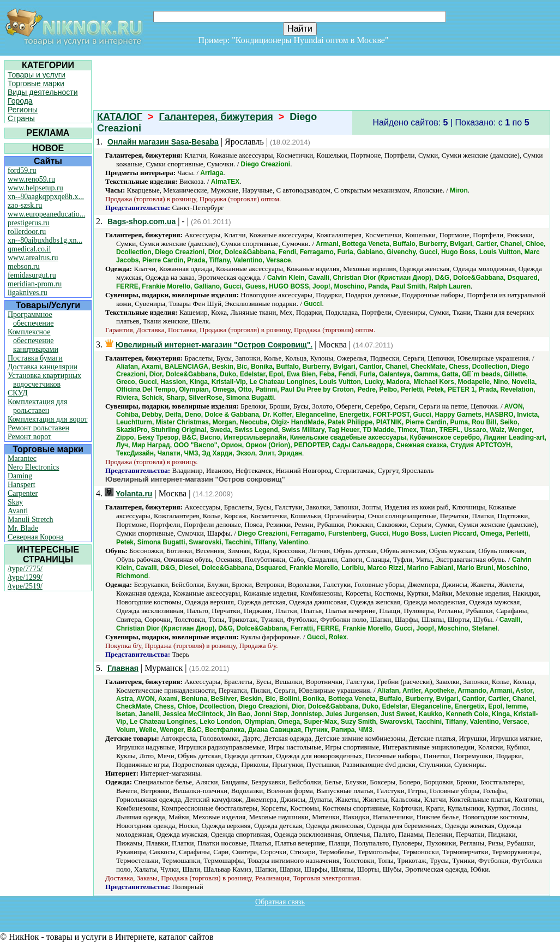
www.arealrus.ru (33, 258)
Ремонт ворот (29, 437)
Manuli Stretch (31, 520)
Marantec (22, 458)
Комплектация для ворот (47, 419)
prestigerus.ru (29, 223)
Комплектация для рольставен (38, 406)
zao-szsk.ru (25, 205)
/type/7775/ (25, 569)
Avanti (18, 511)
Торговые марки (36, 83)
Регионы (23, 110)
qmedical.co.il (29, 249)
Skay (15, 502)
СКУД (17, 393)
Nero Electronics (33, 467)
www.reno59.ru (31, 179)
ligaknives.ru (28, 293)
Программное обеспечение (31, 319)
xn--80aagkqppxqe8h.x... (46, 197)
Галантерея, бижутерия (216, 117)
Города (20, 101)
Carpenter (23, 493)
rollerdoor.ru (27, 232)
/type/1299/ (25, 577)
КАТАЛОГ (120, 117)
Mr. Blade (23, 528)
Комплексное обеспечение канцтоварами (33, 341)
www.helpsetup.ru (35, 188)
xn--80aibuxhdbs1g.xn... (45, 240)
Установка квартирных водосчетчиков (44, 380)
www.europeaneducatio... (46, 214)
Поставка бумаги (35, 358)
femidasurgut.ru (32, 275)
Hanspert (22, 485)
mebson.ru (24, 266)
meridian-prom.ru (35, 284)
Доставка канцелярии (43, 367)
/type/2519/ (25, 586)
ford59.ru (22, 170)
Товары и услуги (37, 75)
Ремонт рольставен (38, 428)
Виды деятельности (43, 92)
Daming (20, 476)
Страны (21, 118)
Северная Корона (35, 537)
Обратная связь (280, 902)
